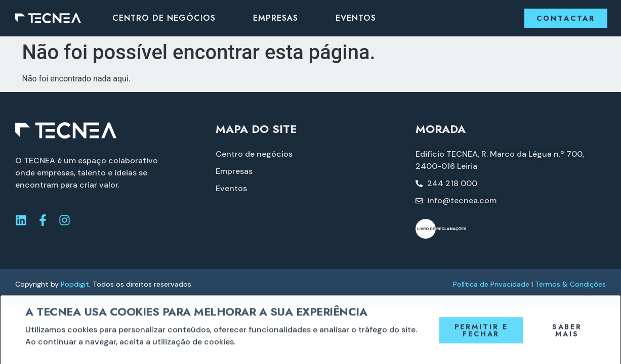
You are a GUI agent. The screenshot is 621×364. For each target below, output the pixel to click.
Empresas (276, 18)
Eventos (356, 18)
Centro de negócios (164, 18)
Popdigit (75, 284)
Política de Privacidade (491, 284)
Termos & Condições (570, 284)
